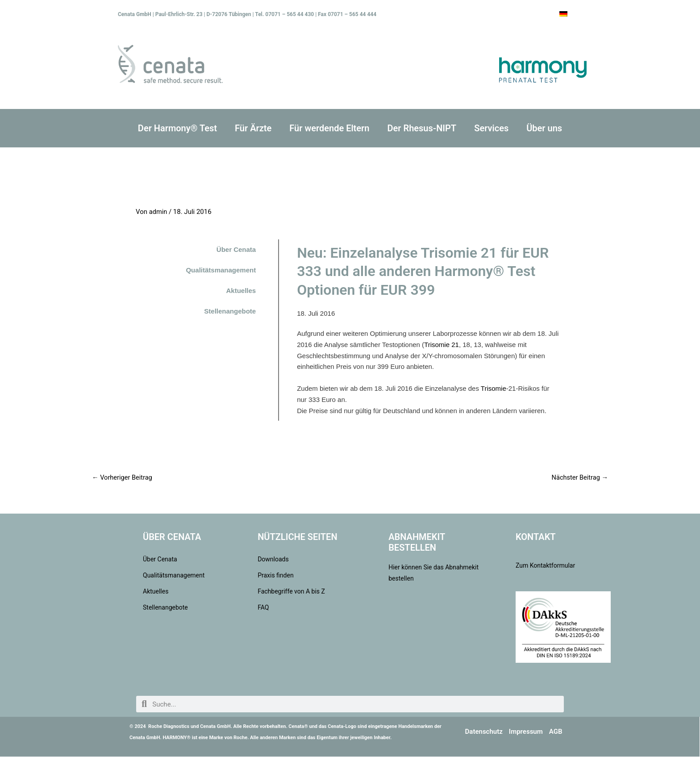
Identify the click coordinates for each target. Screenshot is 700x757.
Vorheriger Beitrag (123, 477)
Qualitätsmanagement (221, 270)
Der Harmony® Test (177, 128)
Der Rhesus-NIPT (422, 128)
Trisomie (494, 388)
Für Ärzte (253, 128)
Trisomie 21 (442, 345)
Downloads (273, 560)
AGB (556, 732)
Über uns (544, 128)
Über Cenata (236, 249)
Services (491, 128)
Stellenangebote (230, 311)
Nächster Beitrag (579, 477)
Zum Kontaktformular (545, 566)
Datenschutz (484, 732)
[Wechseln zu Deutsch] (563, 14)
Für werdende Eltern (329, 128)
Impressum (526, 732)
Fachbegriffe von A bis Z (291, 592)
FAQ (263, 608)
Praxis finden (276, 576)
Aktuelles (241, 291)
